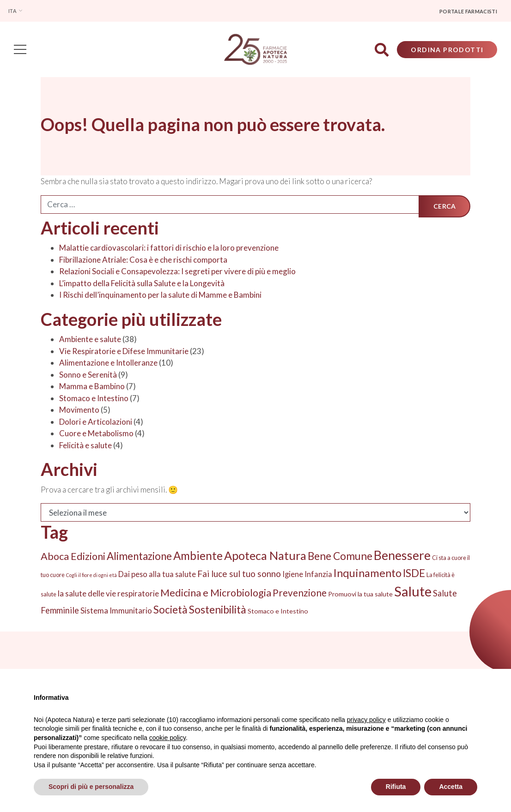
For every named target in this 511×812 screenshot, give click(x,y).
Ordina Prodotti (446, 50)
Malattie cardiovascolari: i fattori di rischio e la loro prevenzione (169, 249)
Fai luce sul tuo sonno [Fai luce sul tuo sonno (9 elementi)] (239, 574)
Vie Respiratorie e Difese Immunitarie (124, 352)
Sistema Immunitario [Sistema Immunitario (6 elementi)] (116, 612)
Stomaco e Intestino (94, 399)
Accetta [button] (451, 787)
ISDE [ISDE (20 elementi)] (414, 574)
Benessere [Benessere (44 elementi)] (402, 556)
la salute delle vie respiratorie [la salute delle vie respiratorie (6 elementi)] (108, 595)
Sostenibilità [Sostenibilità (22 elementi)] (218, 611)
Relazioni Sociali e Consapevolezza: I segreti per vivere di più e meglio (177, 273)
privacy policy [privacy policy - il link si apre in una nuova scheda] (366, 720)
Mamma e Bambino (92, 388)
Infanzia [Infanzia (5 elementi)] (318, 575)
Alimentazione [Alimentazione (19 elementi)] (139, 557)
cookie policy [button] (167, 738)
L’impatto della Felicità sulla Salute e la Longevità (142, 284)
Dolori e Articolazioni (96, 423)
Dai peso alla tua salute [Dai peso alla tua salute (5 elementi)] (157, 575)
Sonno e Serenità (88, 376)
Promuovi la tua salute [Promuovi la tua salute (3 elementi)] (360, 595)
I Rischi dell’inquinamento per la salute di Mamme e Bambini (160, 296)
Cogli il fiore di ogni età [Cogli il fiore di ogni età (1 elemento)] (91, 576)
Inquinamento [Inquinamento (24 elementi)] (368, 574)
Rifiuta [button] (396, 787)
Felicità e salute (85, 446)
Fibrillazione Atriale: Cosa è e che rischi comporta (143, 261)
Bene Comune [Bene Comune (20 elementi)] (340, 557)
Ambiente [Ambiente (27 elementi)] (198, 556)
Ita (13, 11)
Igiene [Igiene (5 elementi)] (293, 575)
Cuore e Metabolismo (96, 435)
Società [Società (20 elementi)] (170, 611)
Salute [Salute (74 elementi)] (413, 592)
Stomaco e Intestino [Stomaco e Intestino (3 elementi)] (278, 612)
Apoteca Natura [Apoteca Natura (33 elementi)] (265, 556)
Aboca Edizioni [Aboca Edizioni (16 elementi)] (73, 557)
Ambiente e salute (90, 340)
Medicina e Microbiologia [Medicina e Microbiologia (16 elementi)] (216, 594)
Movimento (79, 411)
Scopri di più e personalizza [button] (91, 787)
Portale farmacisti (468, 11)
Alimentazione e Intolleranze (108, 364)
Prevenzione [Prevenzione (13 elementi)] (300, 594)
